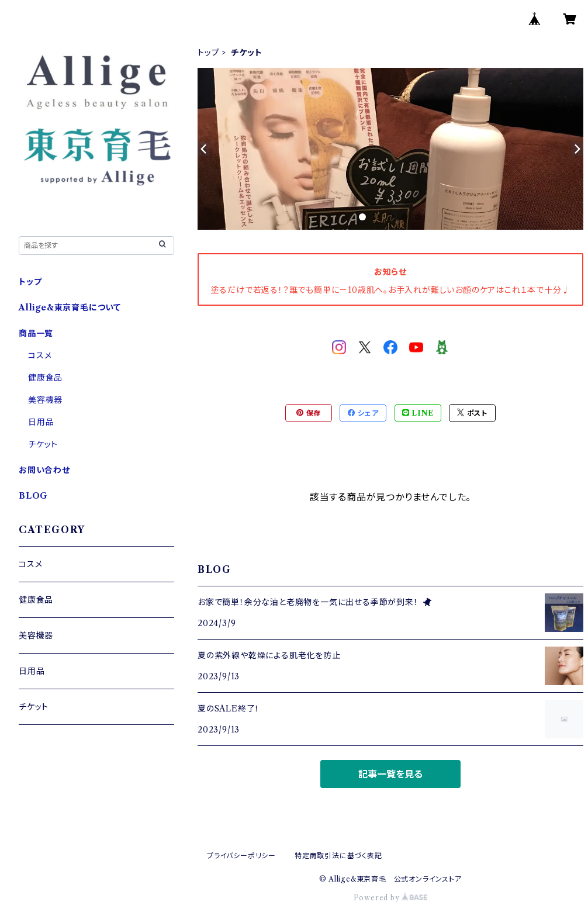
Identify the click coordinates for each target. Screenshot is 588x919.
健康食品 (45, 378)
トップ (208, 53)
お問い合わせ (44, 470)
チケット (43, 444)
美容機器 (45, 400)
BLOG (33, 496)
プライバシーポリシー (241, 856)
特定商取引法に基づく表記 (338, 856)
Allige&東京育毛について (70, 308)
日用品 (41, 422)
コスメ (40, 355)
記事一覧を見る (390, 774)
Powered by (391, 898)
